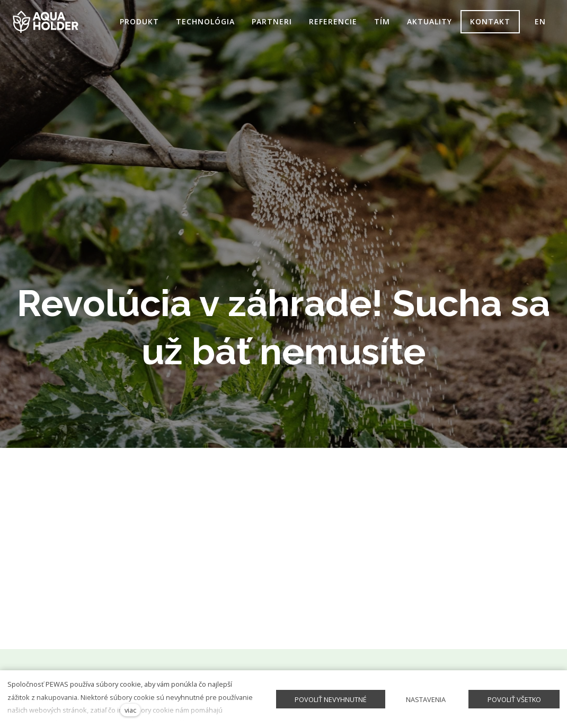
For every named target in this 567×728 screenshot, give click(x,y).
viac (130, 710)
